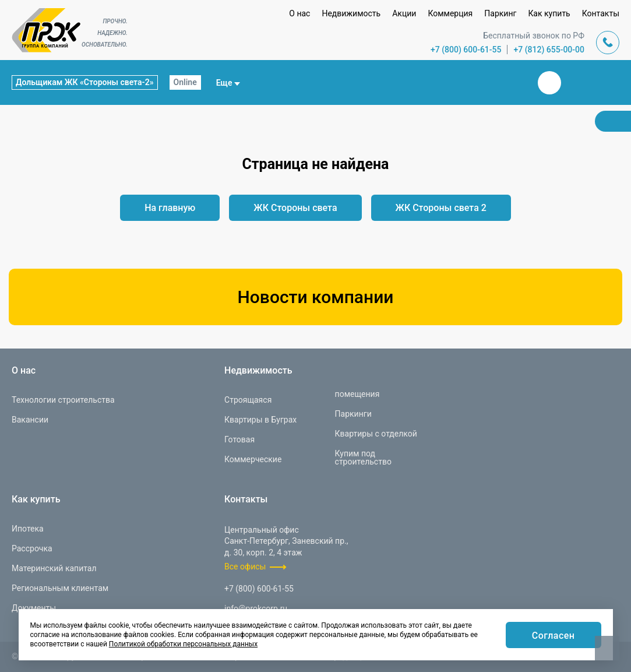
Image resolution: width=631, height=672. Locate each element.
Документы (34, 608)
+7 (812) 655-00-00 (549, 50)
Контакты (601, 13)
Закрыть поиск (512, 82)
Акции (404, 13)
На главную (170, 208)
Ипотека (28, 529)
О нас (299, 13)
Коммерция (450, 13)
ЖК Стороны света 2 (441, 208)
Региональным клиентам (60, 588)
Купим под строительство (363, 458)
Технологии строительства (63, 400)
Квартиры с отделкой (376, 434)
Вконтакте (549, 83)
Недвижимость (351, 13)
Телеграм (577, 83)
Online (185, 82)
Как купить (549, 13)
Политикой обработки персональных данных (183, 644)
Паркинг (500, 13)
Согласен (554, 636)
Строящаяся (248, 400)
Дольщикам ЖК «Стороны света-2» (85, 82)
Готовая (239, 439)
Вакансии (30, 420)
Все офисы (245, 567)
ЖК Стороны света (295, 208)
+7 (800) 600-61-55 (466, 50)
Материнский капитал (54, 568)
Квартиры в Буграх (260, 420)
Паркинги (353, 414)
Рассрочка (32, 548)
